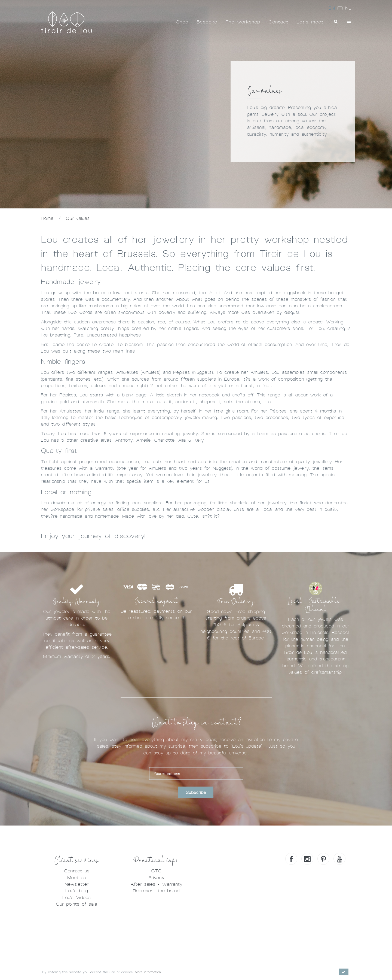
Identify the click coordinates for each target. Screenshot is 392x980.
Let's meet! (310, 22)
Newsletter (76, 884)
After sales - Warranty (156, 884)
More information (148, 972)
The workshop (243, 22)
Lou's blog (77, 891)
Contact (278, 22)
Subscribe (196, 793)
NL (348, 8)
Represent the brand (156, 891)
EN (333, 8)
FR (341, 8)
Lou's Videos (76, 898)
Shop (182, 22)
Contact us (77, 871)
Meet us (76, 878)
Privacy (156, 878)
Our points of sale (76, 904)
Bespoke (207, 22)
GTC (156, 871)
